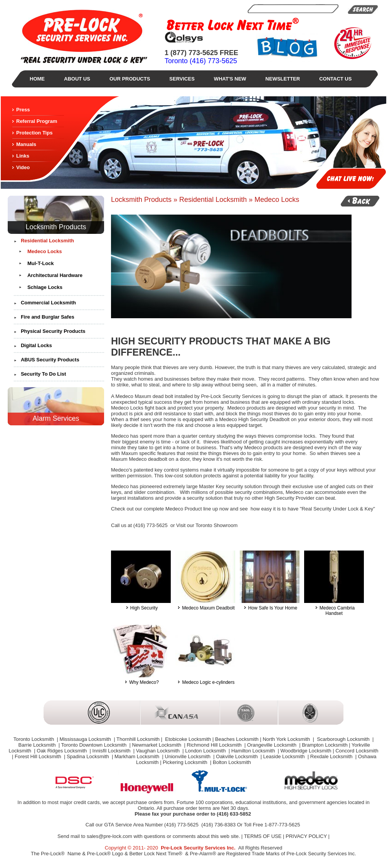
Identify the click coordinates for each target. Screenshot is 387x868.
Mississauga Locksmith (86, 739)
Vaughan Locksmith (159, 751)
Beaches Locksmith (237, 739)
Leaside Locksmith (285, 756)
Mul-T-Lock (41, 263)
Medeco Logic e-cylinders (205, 680)
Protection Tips (34, 133)
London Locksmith (206, 751)
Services (182, 79)
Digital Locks (36, 345)
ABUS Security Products (50, 360)
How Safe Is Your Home (270, 606)
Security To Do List (44, 374)
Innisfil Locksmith (112, 751)
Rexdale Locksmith (332, 756)
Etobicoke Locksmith (188, 739)
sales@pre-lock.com (109, 836)
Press (23, 110)
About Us (77, 79)
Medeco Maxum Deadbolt (205, 606)
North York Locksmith (287, 739)
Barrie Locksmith (38, 745)
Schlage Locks (45, 287)
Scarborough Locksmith (343, 739)
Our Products (130, 79)
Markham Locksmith (138, 756)
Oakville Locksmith (237, 756)
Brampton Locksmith (325, 745)
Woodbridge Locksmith (306, 751)
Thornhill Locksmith (138, 739)
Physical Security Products (53, 331)
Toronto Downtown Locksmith (94, 745)
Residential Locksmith (47, 241)
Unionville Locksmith (188, 756)
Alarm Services (56, 418)
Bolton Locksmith (232, 762)
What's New (230, 79)
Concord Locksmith (357, 751)
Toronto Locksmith (34, 739)
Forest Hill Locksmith (39, 756)
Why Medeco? (141, 680)
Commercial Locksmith (48, 303)
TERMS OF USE (263, 836)
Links (23, 156)
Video (23, 167)
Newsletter (283, 79)
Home (37, 79)
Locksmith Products (56, 227)
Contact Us (335, 79)
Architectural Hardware (55, 275)
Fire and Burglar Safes (48, 317)
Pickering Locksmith (186, 762)
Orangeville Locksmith (273, 745)
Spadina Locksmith (88, 756)
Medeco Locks (45, 251)
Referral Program (37, 121)
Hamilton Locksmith (254, 751)
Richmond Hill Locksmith (215, 745)
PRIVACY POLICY (306, 836)
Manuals (26, 144)
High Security (141, 606)
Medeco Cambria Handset (334, 609)
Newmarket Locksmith (157, 745)
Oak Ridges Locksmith (62, 751)
